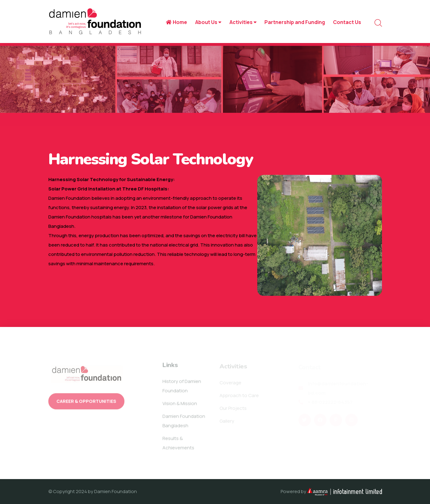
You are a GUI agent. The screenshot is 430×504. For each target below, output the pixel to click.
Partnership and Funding (295, 22)
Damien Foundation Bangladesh (184, 422)
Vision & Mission (180, 405)
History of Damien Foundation (182, 388)
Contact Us (347, 22)
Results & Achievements (178, 445)
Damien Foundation (116, 491)
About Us (208, 22)
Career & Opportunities (86, 403)
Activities (243, 22)
